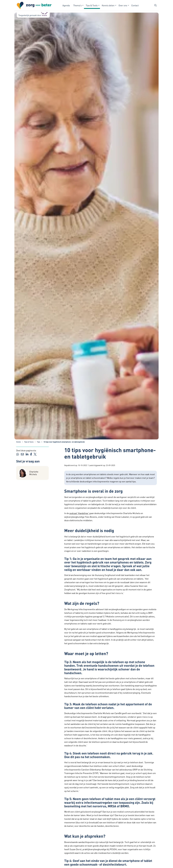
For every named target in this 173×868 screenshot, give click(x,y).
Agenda (66, 5)
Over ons (123, 5)
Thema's (77, 5)
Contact (135, 5)
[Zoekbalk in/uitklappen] (155, 5)
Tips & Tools (92, 5)
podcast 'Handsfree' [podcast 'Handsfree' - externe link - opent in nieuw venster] (79, 513)
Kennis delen (108, 5)
